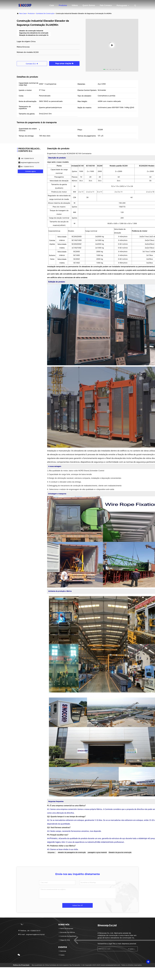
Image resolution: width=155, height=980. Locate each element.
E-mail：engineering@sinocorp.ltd (31, 934)
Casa (52, 5)
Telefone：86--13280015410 (29, 931)
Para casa (23, 13)
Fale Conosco (106, 5)
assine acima (132, 949)
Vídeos (75, 5)
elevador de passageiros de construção (72, 852)
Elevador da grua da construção (120, 852)
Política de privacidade (21, 965)
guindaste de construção (45, 13)
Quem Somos (89, 5)
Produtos (63, 5)
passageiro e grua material (97, 852)
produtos (31, 13)
